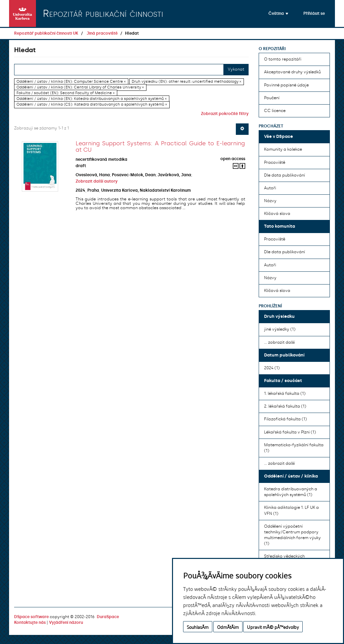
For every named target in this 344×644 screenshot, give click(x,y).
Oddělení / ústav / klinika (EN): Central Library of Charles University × (80, 87)
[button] (278, 13)
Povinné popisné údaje (286, 85)
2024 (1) (272, 368)
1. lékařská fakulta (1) (285, 393)
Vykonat (236, 69)
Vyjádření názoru (66, 622)
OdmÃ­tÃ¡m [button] (228, 627)
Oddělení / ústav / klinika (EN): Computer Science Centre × (71, 82)
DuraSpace (108, 617)
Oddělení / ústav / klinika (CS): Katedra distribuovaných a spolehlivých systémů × (92, 105)
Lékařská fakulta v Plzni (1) (290, 432)
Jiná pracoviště (102, 33)
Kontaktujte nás (30, 622)
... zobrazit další (279, 342)
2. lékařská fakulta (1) (285, 406)
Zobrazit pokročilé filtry (225, 114)
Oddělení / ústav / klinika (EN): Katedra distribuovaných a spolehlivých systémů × (92, 99)
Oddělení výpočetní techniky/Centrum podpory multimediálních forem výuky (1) (292, 535)
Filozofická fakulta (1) (285, 419)
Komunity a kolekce (283, 149)
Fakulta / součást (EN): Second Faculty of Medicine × (66, 93)
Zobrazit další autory (97, 181)
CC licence (275, 111)
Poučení (272, 98)
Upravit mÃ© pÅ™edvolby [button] (273, 627)
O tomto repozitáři (283, 59)
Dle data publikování (285, 175)
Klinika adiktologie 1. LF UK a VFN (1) (291, 510)
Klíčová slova (277, 214)
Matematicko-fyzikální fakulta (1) (294, 448)
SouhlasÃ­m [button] (198, 627)
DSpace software (31, 617)
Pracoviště (275, 162)
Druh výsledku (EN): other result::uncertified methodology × (186, 82)
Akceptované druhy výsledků (292, 72)
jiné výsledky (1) (280, 329)
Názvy (270, 201)
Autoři (270, 188)
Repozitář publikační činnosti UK (46, 33)
